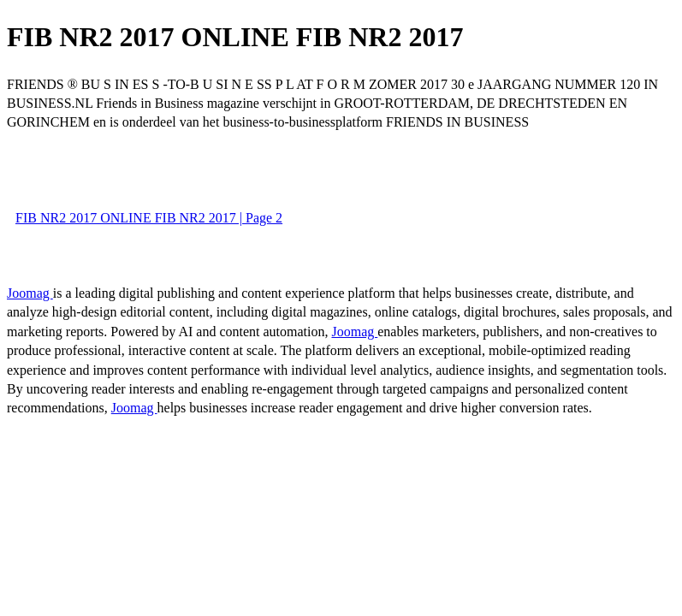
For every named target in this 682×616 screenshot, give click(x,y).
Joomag (30, 293)
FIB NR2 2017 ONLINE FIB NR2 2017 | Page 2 (149, 218)
